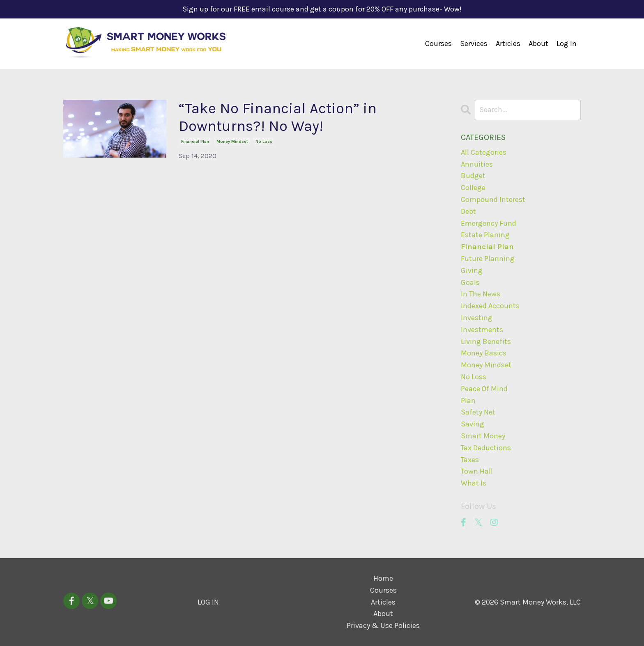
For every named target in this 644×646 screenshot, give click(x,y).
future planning (488, 259)
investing (477, 318)
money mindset (232, 142)
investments (482, 330)
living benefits (486, 341)
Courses (438, 44)
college (473, 188)
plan (468, 401)
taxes (470, 460)
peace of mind (484, 389)
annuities (477, 164)
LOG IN (208, 602)
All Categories (484, 152)
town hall (477, 471)
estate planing (485, 235)
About (538, 44)
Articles (508, 44)
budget (473, 176)
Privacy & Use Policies (383, 625)
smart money (483, 436)
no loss (264, 142)
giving (472, 270)
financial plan (195, 142)
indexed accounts (490, 306)
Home (383, 578)
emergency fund (489, 223)
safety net (478, 412)
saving (473, 424)
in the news (481, 294)
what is (474, 483)
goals (470, 282)
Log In (567, 44)
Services (474, 44)
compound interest (493, 199)
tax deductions (486, 448)
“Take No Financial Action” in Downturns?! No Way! (278, 117)
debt (468, 211)
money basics (484, 353)
